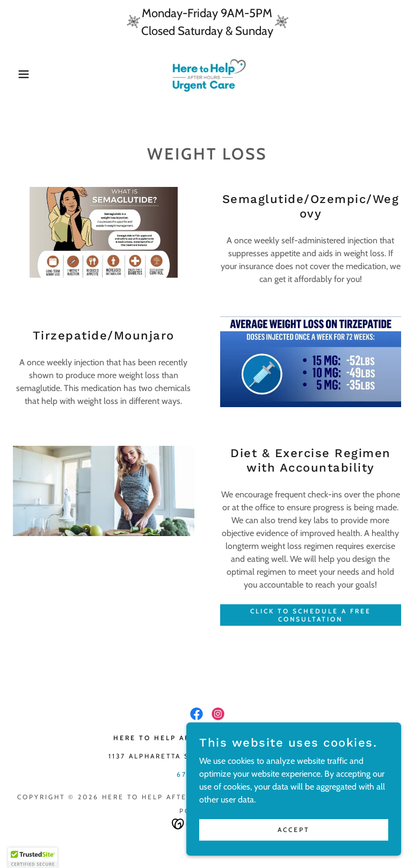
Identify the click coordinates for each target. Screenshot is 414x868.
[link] (207, 74)
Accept (294, 830)
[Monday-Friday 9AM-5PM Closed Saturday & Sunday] (207, 22)
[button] (21, 74)
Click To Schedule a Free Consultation (311, 615)
